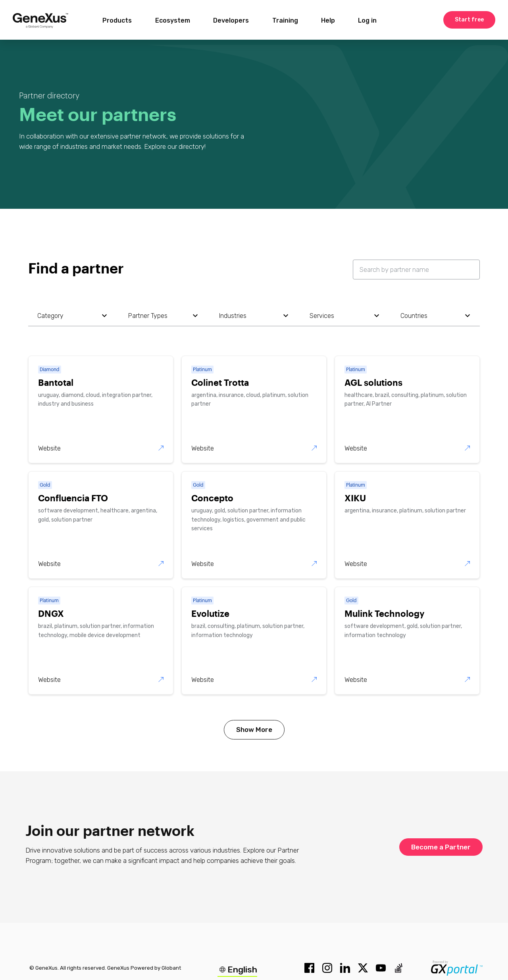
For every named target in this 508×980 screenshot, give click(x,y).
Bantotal (56, 382)
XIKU (355, 498)
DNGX (51, 613)
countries (414, 316)
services (322, 316)
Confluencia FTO (73, 498)
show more (254, 730)
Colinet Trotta (220, 382)
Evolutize (210, 613)
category (50, 316)
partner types (148, 316)
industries (233, 316)
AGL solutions (373, 382)
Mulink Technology (384, 613)
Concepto (212, 498)
